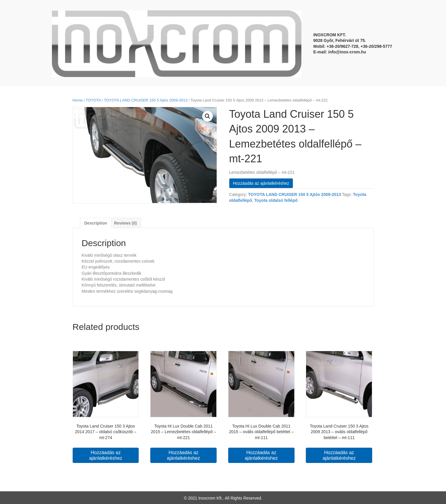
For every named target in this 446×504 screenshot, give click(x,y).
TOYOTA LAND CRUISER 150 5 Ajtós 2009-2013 (146, 100)
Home (78, 100)
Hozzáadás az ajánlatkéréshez (261, 183)
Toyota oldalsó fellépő (276, 200)
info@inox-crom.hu (347, 52)
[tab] (96, 223)
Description (96, 223)
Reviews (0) (125, 223)
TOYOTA (93, 100)
